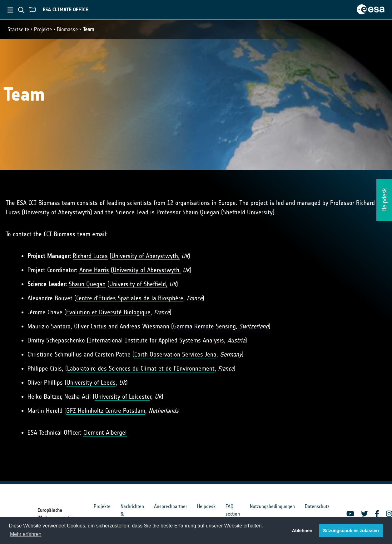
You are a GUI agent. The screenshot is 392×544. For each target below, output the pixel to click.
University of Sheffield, (138, 284)
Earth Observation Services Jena (175, 354)
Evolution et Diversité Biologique (108, 312)
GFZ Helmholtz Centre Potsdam (106, 411)
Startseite (18, 29)
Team (88, 29)
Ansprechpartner (171, 506)
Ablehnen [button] (302, 531)
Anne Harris (94, 270)
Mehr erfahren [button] (26, 534)
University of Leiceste (122, 397)
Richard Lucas (90, 256)
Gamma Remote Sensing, (205, 326)
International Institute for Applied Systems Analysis (156, 340)
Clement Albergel (105, 432)
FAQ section (233, 510)
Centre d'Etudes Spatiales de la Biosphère (130, 298)
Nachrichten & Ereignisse (132, 514)
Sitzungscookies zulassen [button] (351, 531)
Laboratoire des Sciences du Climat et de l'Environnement (141, 368)
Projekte (43, 29)
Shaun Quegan (87, 284)
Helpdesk (206, 506)
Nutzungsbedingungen (272, 506)
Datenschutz (317, 506)
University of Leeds (91, 382)
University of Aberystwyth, (146, 256)
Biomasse (67, 29)
